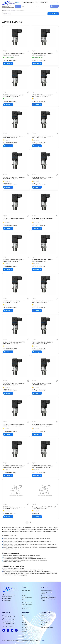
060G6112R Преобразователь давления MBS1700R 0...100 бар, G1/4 (43, 343)
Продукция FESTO (26, 608)
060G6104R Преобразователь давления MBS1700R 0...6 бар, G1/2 (14, 219)
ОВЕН (23, 616)
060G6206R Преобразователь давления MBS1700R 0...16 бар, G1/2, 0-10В (14, 467)
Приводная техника (27, 602)
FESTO (23, 634)
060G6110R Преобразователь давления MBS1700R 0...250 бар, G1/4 (43, 302)
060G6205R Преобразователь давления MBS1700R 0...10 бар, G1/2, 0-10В (43, 425)
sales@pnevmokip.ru (27, 2)
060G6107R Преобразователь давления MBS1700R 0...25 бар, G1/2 (43, 54)
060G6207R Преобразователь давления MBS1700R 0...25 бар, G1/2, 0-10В (43, 467)
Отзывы (43, 618)
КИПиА (23, 600)
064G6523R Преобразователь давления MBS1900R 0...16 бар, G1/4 (14, 508)
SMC (23, 636)
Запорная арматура (27, 598)
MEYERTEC (24, 618)
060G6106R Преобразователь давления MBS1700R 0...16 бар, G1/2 (14, 261)
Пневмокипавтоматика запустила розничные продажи (47, 592)
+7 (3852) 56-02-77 (42, 2)
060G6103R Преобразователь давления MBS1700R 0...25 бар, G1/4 (43, 178)
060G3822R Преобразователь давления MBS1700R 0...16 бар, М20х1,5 (14, 96)
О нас (42, 616)
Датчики (24, 595)
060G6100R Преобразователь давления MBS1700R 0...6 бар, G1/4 (14, 137)
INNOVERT (24, 627)
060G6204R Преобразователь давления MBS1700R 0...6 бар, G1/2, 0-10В (14, 425)
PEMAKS (24, 623)
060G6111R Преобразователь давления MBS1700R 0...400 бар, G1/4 (14, 343)
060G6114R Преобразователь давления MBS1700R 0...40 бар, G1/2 (43, 384)
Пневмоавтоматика (26, 593)
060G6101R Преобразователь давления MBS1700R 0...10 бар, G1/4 (43, 137)
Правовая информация (47, 627)
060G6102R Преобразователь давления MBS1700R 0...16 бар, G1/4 (14, 178)
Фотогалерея (44, 623)
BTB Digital (42, 640)
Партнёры (43, 625)
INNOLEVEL (25, 625)
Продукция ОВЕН (26, 591)
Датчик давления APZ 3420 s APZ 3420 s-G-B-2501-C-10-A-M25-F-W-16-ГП (44, 508)
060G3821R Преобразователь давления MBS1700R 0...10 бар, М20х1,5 (43, 96)
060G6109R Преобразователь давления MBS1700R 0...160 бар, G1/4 (14, 302)
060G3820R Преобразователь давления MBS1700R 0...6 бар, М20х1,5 (14, 54)
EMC (23, 620)
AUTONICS (24, 632)
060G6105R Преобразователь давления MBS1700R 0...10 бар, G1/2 (43, 219)
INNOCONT (24, 629)
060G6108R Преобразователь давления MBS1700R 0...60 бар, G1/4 (43, 261)
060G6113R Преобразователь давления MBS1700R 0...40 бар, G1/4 (14, 384)
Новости (43, 620)
